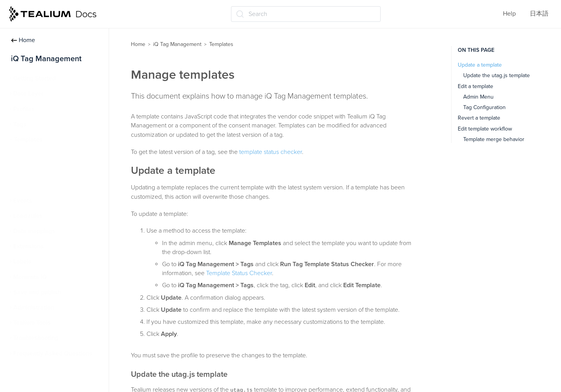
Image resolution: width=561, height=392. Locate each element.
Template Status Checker (52, 185)
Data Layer (28, 94)
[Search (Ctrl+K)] (306, 14)
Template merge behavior (494, 139)
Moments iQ (30, 277)
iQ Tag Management (177, 44)
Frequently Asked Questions (53, 353)
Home (23, 40)
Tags (20, 124)
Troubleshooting (36, 338)
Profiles (24, 109)
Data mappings (34, 231)
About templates (41, 155)
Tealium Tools (32, 323)
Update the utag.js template (497, 75)
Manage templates (43, 170)
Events (23, 201)
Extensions (28, 246)
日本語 (539, 14)
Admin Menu (478, 97)
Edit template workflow (485, 129)
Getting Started (34, 78)
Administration (34, 307)
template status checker (271, 152)
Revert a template (479, 118)
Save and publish (37, 292)
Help (509, 14)
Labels (22, 261)
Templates (28, 139)
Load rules (28, 216)
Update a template (480, 65)
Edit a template (475, 86)
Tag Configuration (484, 107)
